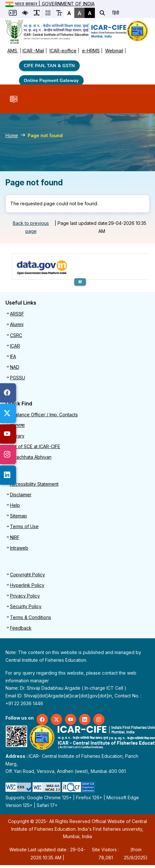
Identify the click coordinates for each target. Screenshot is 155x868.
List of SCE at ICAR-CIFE (35, 446)
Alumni (17, 324)
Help (15, 505)
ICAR (15, 346)
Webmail (114, 51)
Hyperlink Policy (27, 585)
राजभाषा (17, 425)
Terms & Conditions (31, 617)
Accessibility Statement (34, 484)
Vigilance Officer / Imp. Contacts (44, 415)
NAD (15, 367)
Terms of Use (24, 526)
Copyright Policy (27, 575)
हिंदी (116, 13)
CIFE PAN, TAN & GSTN (49, 66)
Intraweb (19, 548)
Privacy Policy (25, 596)
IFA (13, 356)
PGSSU (18, 378)
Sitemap (18, 516)
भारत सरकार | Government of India (50, 4)
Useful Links (21, 303)
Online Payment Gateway (51, 80)
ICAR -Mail (33, 51)
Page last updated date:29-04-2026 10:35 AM (102, 227)
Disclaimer (21, 495)
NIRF (15, 537)
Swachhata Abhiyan (31, 457)
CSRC (16, 335)
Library (17, 436)
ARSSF (17, 314)
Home (12, 135)
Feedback (21, 628)
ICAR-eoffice (63, 51)
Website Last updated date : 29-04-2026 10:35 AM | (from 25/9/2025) (78, 854)
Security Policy (26, 606)
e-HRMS (91, 51)
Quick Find (19, 404)
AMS (13, 51)
